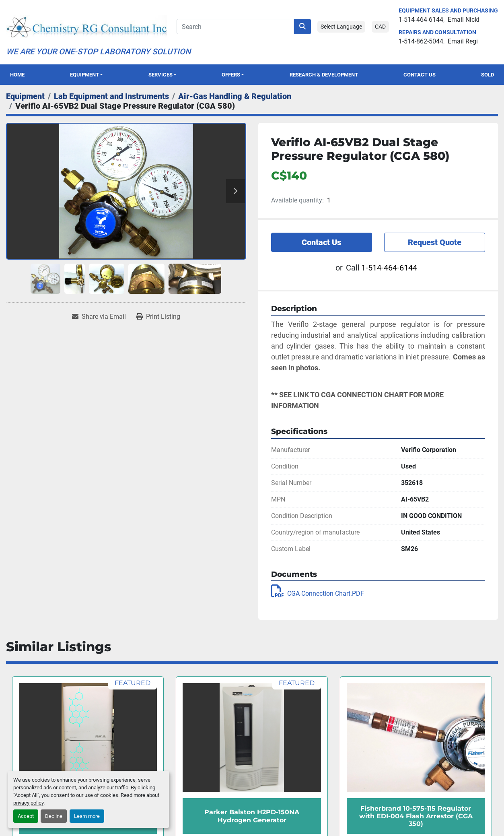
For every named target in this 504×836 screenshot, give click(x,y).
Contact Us (420, 75)
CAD (380, 27)
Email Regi (463, 41)
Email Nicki (464, 20)
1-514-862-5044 (421, 41)
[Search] (235, 27)
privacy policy (28, 803)
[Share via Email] (99, 317)
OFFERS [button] (231, 75)
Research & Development (324, 75)
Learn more (87, 816)
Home (17, 75)
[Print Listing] (158, 317)
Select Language (341, 27)
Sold (488, 75)
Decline (54, 816)
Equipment (84, 75)
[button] (86, 75)
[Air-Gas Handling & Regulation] (235, 96)
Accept (26, 816)
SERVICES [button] (160, 75)
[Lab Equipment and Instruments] (111, 96)
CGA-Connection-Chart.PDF (318, 593)
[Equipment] (25, 96)
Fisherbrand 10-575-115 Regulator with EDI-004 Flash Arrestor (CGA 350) (416, 816)
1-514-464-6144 (421, 20)
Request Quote (435, 242)
